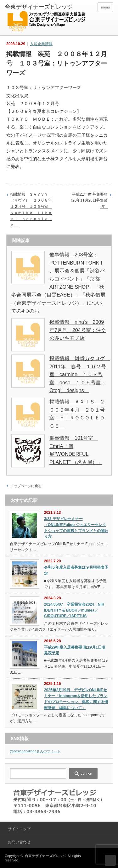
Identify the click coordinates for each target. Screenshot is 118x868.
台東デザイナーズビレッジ (46, 856)
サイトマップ (19, 829)
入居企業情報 (41, 44)
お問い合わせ (19, 842)
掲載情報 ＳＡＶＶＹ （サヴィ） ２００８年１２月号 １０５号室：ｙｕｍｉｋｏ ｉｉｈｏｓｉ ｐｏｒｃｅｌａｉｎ (31, 210)
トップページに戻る (26, 486)
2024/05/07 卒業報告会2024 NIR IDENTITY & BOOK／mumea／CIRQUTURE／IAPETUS (74, 610)
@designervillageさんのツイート (35, 751)
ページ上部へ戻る (110, 860)
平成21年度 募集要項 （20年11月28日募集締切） (90, 200)
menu (105, 7)
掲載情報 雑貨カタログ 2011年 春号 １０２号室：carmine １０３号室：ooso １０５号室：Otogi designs (80, 374)
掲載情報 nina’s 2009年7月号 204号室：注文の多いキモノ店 (78, 330)
